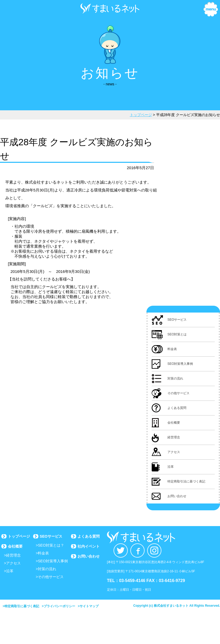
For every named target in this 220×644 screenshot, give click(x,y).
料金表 (43, 553)
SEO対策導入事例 (53, 561)
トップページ (19, 536)
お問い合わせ (89, 556)
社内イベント (89, 546)
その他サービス (51, 577)
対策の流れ (47, 569)
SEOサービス (51, 536)
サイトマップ (89, 606)
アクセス (13, 563)
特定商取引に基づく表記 (22, 606)
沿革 (10, 571)
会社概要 (15, 546)
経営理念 (13, 555)
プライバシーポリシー (59, 606)
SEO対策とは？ (51, 545)
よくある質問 (89, 536)
